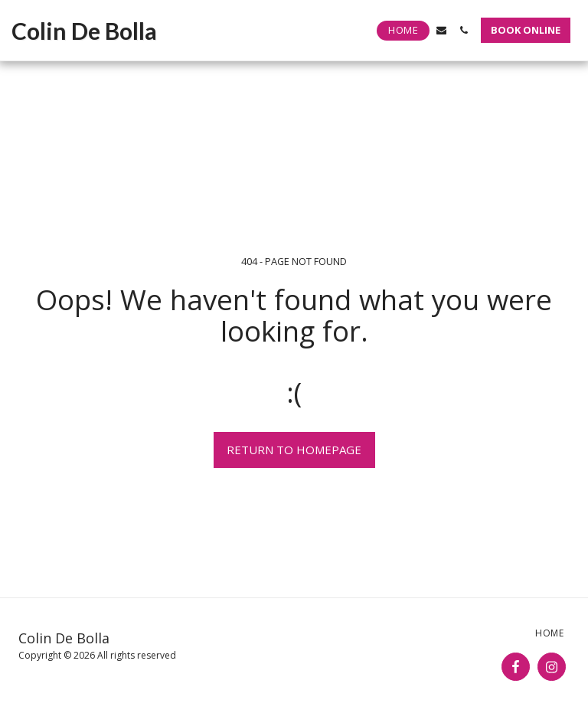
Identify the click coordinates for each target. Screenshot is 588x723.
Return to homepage (294, 450)
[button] (441, 30)
